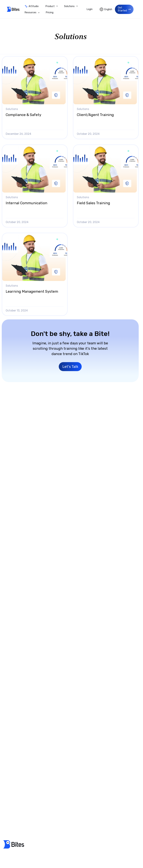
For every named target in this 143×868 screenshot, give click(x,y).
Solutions (69, 6)
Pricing (50, 12)
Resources (30, 12)
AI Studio (32, 6)
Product (50, 6)
